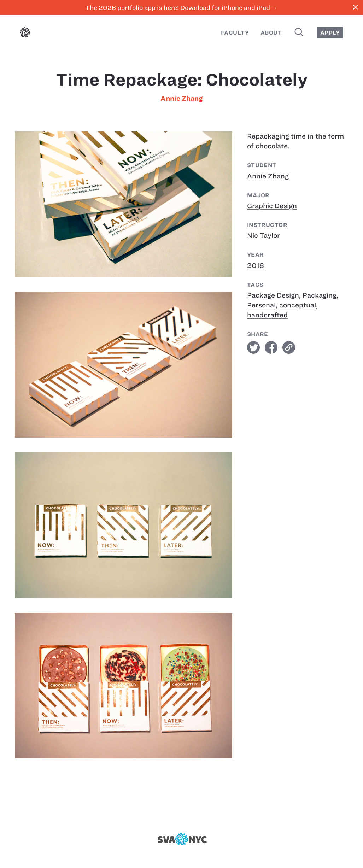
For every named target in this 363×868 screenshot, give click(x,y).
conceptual (298, 305)
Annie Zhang (181, 98)
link (289, 347)
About (271, 33)
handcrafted (267, 315)
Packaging (320, 295)
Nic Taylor (264, 236)
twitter (253, 347)
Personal (261, 305)
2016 (256, 266)
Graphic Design (272, 206)
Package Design (273, 295)
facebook (271, 347)
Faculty (235, 33)
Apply (330, 33)
